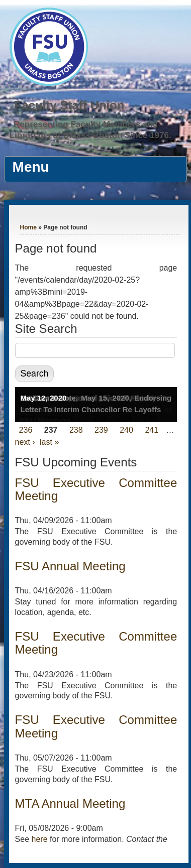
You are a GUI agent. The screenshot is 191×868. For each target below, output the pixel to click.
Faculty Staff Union (70, 105)
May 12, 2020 (44, 398)
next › (25, 442)
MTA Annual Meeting (70, 803)
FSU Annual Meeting (70, 566)
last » (49, 442)
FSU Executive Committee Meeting (96, 489)
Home (28, 227)
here (40, 839)
